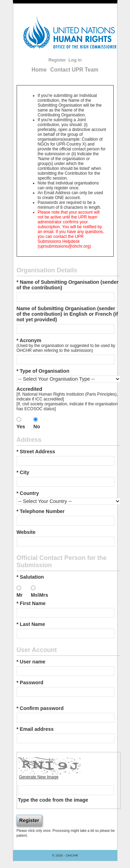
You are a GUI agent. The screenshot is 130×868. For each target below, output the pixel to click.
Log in (75, 60)
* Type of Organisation (43, 371)
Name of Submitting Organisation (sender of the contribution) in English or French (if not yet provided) (67, 314)
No (37, 427)
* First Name (31, 603)
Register (57, 60)
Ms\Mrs (40, 595)
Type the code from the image (53, 800)
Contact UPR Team (74, 70)
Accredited (29, 389)
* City (23, 472)
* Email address (35, 729)
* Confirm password (40, 708)
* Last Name (31, 624)
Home (39, 70)
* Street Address (36, 452)
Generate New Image (39, 777)
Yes (21, 427)
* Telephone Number (41, 511)
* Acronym (29, 340)
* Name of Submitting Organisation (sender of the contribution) (68, 285)
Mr (20, 595)
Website (26, 532)
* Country (28, 493)
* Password (30, 683)
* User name (31, 662)
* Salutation (30, 577)
